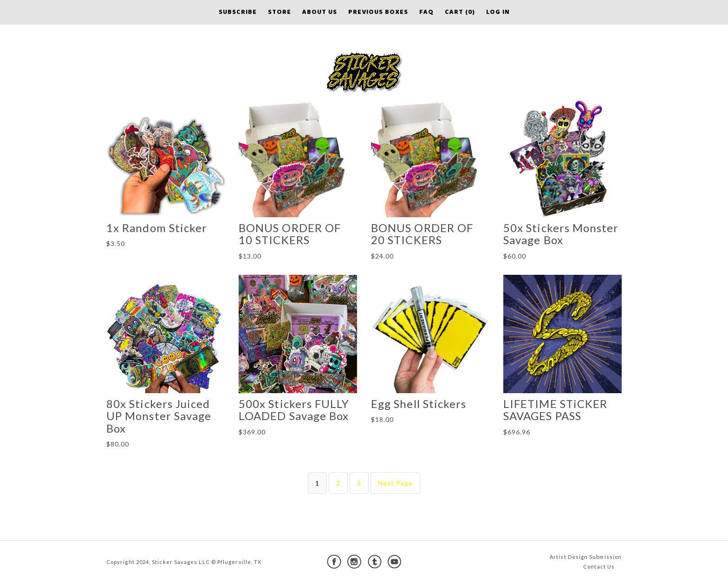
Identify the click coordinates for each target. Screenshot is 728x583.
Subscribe (238, 12)
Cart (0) (460, 12)
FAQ (426, 12)
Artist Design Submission (586, 557)
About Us (320, 12)
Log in (498, 12)
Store (279, 12)
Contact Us (599, 567)
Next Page (396, 483)
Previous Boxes (378, 12)
